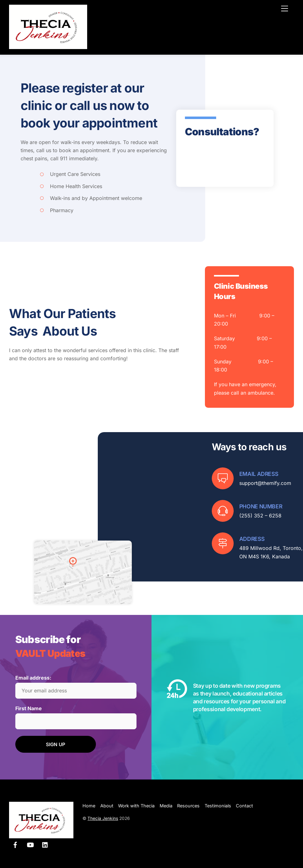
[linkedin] (45, 844)
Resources (188, 806)
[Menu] (285, 8)
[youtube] (30, 844)
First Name (29, 708)
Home (89, 806)
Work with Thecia (136, 806)
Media (166, 806)
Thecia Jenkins (103, 818)
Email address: (33, 678)
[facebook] (15, 844)
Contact (244, 806)
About (107, 806)
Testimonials (218, 806)
